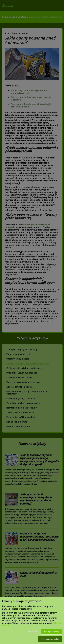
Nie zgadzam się (52, 632)
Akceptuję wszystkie (50, 639)
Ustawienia (32, 632)
